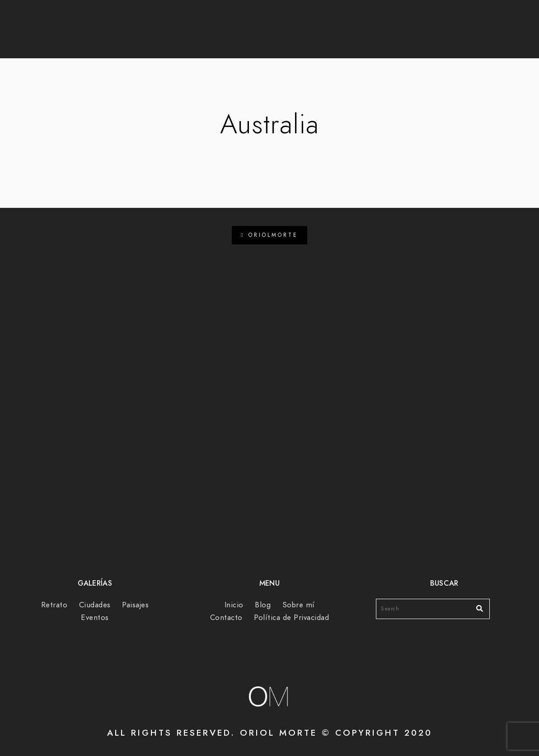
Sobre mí (354, 37)
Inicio (234, 605)
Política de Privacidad (291, 617)
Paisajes (135, 605)
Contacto (420, 37)
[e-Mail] (439, 19)
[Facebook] (407, 19)
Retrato (54, 605)
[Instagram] (423, 19)
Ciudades (95, 605)
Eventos (95, 617)
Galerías (290, 37)
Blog (238, 37)
